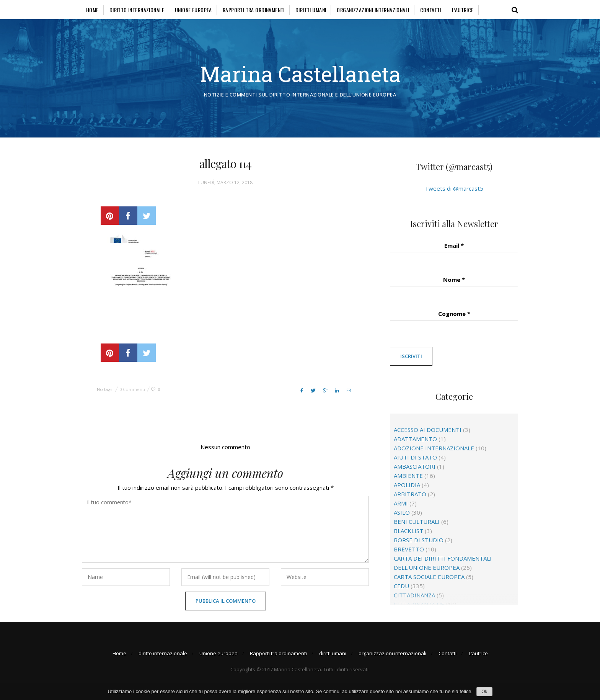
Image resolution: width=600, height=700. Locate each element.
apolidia (407, 485)
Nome (454, 280)
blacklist (408, 531)
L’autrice (463, 10)
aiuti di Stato (415, 457)
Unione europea (193, 10)
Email (454, 245)
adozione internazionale (434, 448)
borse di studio (419, 540)
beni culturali (417, 522)
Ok (484, 692)
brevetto (409, 549)
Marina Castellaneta (300, 74)
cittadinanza (414, 595)
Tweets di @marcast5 (454, 188)
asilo (402, 512)
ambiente (408, 476)
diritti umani (311, 10)
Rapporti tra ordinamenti (254, 10)
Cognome (454, 314)
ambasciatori (415, 466)
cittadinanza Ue (419, 604)
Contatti (431, 10)
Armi (401, 503)
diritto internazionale (137, 10)
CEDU (401, 586)
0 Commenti (132, 389)
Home (92, 10)
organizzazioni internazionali (373, 10)
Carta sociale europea (429, 577)
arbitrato (410, 494)
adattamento (415, 439)
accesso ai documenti (428, 430)
